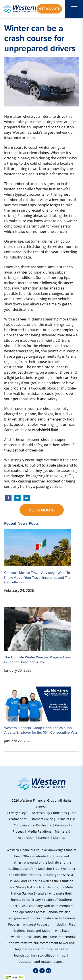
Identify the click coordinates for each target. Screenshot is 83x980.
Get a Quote (49, 9)
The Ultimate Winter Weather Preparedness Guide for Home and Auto (38, 660)
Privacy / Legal (18, 813)
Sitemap (59, 838)
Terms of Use (66, 819)
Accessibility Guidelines (49, 813)
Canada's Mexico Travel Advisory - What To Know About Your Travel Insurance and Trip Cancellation (37, 577)
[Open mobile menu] (74, 9)
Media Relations (39, 831)
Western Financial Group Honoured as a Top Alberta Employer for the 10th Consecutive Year (41, 730)
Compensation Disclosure (33, 825)
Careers (44, 838)
